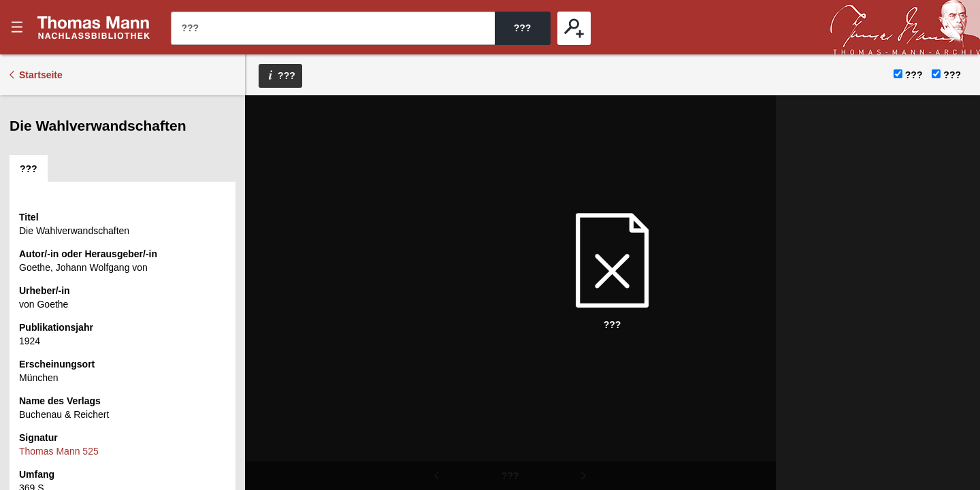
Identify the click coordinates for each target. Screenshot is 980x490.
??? (94, 27)
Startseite (41, 75)
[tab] (29, 169)
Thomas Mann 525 (59, 451)
